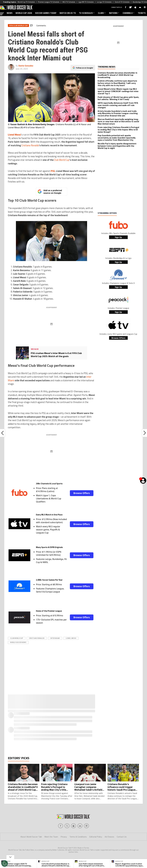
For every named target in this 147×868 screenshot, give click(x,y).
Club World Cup (62, 160)
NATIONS (114, 13)
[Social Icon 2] (73, 831)
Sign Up (118, 237)
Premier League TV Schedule (49, 2)
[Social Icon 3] (80, 831)
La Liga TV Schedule (104, 2)
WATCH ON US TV (68, 13)
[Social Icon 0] (61, 831)
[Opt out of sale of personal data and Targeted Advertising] (5, 863)
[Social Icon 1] (67, 831)
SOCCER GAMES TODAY (46, 13)
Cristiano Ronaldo (30, 145)
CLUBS (102, 13)
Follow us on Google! (84, 68)
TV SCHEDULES (87, 13)
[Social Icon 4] (86, 831)
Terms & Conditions (78, 842)
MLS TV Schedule (69, 2)
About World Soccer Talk (31, 842)
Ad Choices (109, 842)
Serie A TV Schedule (122, 2)
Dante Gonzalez (26, 66)
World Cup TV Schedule (26, 2)
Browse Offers (82, 493)
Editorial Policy (96, 842)
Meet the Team (51, 842)
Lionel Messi (71, 638)
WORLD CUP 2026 (24, 13)
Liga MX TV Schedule (86, 2)
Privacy (64, 842)
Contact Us (122, 842)
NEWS (10, 13)
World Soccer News (18, 642)
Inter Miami (55, 638)
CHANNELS (129, 13)
